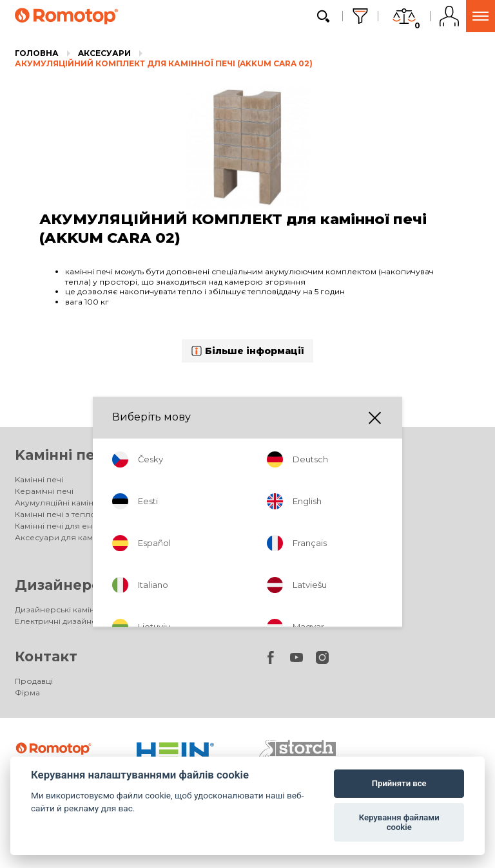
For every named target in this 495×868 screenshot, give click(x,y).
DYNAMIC (277, 503)
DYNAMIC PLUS (288, 514)
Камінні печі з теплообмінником (81, 514)
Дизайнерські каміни (97, 585)
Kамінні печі (61, 455)
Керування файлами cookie (399, 823)
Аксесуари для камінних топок (321, 537)
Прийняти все (399, 783)
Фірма (27, 693)
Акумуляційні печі (328, 585)
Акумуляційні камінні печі (67, 503)
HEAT (268, 526)
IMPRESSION (283, 491)
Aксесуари (104, 53)
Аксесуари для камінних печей (78, 537)
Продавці (34, 681)
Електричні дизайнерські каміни (81, 621)
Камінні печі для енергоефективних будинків (107, 526)
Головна (37, 53)
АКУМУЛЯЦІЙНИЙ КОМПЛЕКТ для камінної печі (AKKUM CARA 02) (164, 63)
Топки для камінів (327, 455)
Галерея (276, 549)
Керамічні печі (44, 491)
